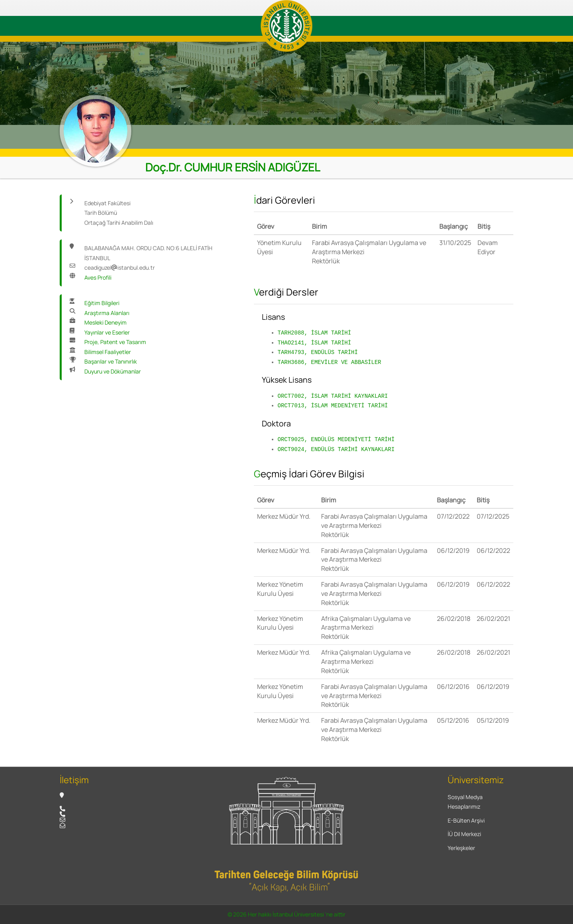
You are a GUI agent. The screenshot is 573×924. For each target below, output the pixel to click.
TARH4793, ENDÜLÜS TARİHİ (318, 352)
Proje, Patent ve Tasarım (115, 342)
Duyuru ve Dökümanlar (113, 371)
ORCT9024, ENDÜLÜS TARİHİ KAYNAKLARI (336, 449)
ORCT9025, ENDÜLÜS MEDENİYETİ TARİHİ (336, 439)
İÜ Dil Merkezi (464, 834)
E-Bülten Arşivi (466, 820)
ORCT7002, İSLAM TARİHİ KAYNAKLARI (333, 396)
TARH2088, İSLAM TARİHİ (315, 333)
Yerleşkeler (461, 848)
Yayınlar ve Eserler (107, 332)
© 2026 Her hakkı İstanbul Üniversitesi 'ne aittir (286, 914)
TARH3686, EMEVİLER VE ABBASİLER (329, 362)
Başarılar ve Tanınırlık (111, 361)
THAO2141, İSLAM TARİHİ (315, 343)
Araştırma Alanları (107, 313)
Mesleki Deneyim (105, 322)
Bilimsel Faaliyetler (108, 352)
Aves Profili (98, 277)
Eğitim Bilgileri (102, 303)
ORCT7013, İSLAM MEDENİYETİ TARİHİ (333, 406)
